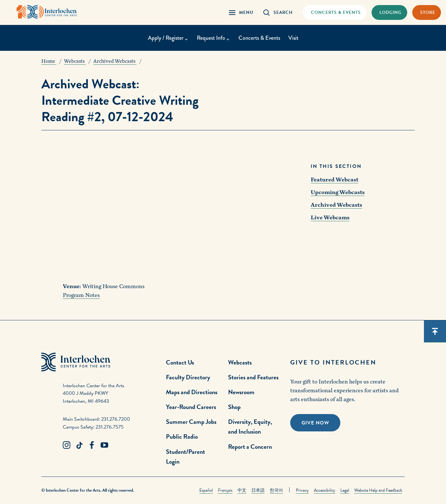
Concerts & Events (259, 38)
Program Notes (81, 295)
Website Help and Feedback (378, 490)
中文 (242, 490)
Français (225, 490)
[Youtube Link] (104, 445)
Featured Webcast (334, 180)
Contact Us (180, 362)
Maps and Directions (192, 392)
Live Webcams (330, 218)
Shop (234, 407)
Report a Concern (250, 447)
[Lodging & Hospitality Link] (389, 12)
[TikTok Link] (79, 445)
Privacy (302, 490)
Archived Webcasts (336, 205)
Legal (345, 490)
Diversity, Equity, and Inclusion (250, 427)
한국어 (276, 490)
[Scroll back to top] (435, 331)
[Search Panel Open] (278, 12)
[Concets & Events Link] (334, 12)
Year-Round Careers (191, 407)
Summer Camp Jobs (191, 422)
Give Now (315, 423)
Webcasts (240, 362)
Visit (293, 38)
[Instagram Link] (67, 445)
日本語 (258, 490)
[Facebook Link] (92, 445)
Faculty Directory (188, 377)
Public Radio (182, 436)
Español (206, 490)
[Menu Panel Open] (241, 12)
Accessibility (325, 490)
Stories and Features (253, 377)
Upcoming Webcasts (338, 192)
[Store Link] (427, 12)
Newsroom (241, 392)
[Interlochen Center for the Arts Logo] (47, 12)
